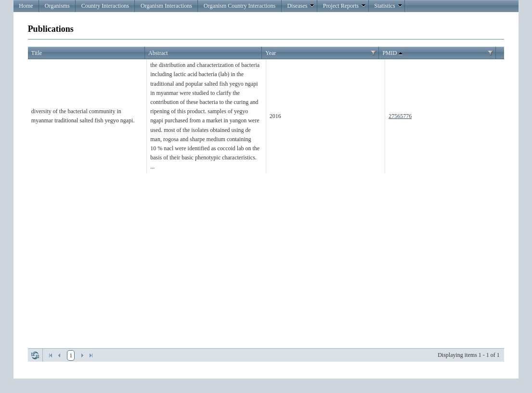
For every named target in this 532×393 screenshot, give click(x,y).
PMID (393, 53)
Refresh (35, 355)
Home (26, 6)
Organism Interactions (166, 6)
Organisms (57, 6)
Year (271, 53)
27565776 (400, 116)
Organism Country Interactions (240, 6)
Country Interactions (105, 6)
